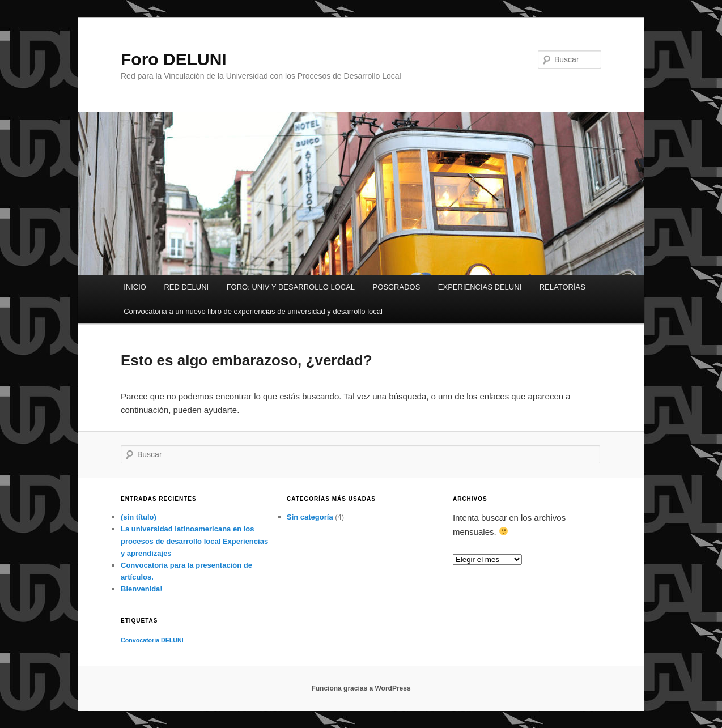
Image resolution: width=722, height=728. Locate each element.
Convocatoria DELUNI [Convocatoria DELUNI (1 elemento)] (152, 640)
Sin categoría (310, 517)
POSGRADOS (397, 287)
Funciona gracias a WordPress (361, 688)
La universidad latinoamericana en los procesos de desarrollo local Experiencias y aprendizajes (194, 541)
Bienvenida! (142, 589)
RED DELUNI (186, 287)
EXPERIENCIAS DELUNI (480, 287)
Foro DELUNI (174, 59)
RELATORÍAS (562, 287)
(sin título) (139, 517)
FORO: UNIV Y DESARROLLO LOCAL (291, 287)
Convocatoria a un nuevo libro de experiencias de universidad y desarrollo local (253, 311)
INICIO (135, 287)
